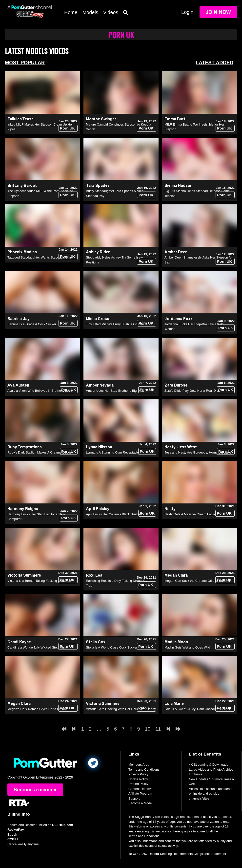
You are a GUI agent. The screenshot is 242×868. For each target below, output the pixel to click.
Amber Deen (176, 252)
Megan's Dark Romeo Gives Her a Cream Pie (40, 709)
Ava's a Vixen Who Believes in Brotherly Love (40, 391)
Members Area (139, 765)
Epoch (12, 835)
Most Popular (25, 63)
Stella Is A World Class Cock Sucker (112, 647)
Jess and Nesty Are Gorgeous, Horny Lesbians (198, 452)
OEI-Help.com (63, 825)
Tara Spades (98, 185)
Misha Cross (98, 319)
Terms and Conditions (144, 770)
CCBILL (13, 839)
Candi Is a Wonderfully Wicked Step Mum (37, 647)
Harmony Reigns (23, 509)
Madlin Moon (176, 642)
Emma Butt (175, 119)
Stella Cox (96, 642)
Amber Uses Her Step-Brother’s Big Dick (115, 391)
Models (90, 12)
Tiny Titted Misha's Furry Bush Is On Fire (115, 324)
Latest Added (215, 63)
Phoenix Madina (22, 252)
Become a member (35, 790)
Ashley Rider (98, 252)
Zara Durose (176, 385)
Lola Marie (174, 704)
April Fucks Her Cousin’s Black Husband (115, 514)
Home (71, 12)
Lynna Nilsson (99, 447)
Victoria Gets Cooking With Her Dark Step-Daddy (121, 709)
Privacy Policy (138, 774)
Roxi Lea (94, 575)
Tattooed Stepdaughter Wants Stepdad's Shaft (40, 257)
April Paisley (98, 509)
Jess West (187, 447)
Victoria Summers (24, 575)
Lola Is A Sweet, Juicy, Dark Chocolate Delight (197, 709)
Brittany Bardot (22, 185)
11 (158, 729)
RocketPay (16, 830)
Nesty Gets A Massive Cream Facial (190, 514)
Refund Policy (138, 784)
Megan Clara (176, 575)
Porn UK (67, 128)
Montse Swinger (101, 119)
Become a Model (141, 803)
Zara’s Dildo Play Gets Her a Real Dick (192, 391)
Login (187, 12)
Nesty (170, 447)
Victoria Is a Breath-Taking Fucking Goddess (39, 581)
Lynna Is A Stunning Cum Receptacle (112, 452)
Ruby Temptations (25, 447)
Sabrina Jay (19, 319)
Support (134, 798)
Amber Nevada (100, 385)
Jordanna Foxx (179, 319)
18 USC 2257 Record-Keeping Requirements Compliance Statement (177, 854)
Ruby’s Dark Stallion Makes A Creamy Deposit (40, 452)
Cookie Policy (138, 779)
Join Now (218, 12)
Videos (111, 12)
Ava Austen (18, 385)
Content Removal (141, 789)
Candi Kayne (19, 642)
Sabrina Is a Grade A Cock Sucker (32, 324)
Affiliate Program (140, 793)
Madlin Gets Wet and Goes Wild (187, 647)
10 (148, 729)
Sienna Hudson (178, 185)
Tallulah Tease (20, 119)
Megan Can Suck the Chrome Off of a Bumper (197, 581)
